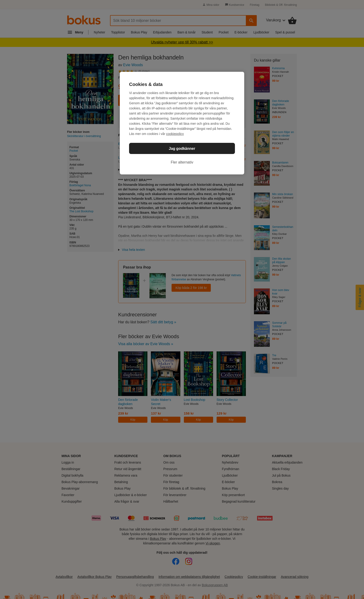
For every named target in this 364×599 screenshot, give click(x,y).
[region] (182, 123)
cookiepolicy (175, 134)
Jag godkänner (182, 149)
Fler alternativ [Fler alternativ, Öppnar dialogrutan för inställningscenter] (182, 162)
